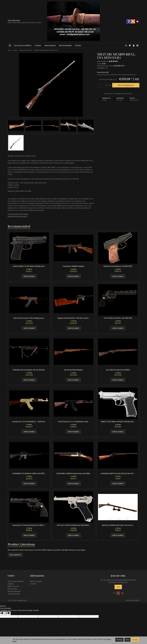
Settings (119, 640)
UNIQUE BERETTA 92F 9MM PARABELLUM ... (29, 266)
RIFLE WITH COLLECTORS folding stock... (29, 318)
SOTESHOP (136, 600)
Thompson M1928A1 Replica (73, 266)
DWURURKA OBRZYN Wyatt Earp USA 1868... (73, 473)
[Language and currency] (137, 46)
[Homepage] (73, 21)
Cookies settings (14, 594)
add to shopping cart (126, 85)
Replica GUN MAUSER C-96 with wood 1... (73, 318)
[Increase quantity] (99, 85)
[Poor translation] (7, 613)
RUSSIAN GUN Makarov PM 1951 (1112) (118, 266)
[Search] (126, 46)
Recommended (65, 45)
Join (118, 587)
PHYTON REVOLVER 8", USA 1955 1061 (118, 318)
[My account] (134, 46)
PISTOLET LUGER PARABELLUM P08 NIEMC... (73, 525)
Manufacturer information (17, 216)
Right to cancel (13, 586)
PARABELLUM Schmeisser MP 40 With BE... (29, 370)
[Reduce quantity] (106, 85)
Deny (127, 640)
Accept (135, 640)
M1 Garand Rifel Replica (73, 370)
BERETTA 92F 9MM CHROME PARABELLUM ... (118, 422)
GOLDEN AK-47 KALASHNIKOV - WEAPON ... (29, 422)
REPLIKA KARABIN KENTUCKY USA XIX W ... (118, 525)
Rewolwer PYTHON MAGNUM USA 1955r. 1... (29, 525)
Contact (38, 45)
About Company (36, 581)
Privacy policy (13, 589)
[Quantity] (102, 85)
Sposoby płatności (14, 591)
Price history (103, 72)
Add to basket (29, 276)
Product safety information (18, 214)
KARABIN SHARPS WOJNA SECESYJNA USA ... (118, 473)
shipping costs (22, 600)
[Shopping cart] (130, 46)
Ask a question (15, 555)
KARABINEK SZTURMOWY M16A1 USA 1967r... (29, 473)
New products (50, 45)
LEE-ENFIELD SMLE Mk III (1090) (118, 370)
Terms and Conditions (23, 45)
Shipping (11, 584)
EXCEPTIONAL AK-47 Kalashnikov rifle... (73, 422)
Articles (78, 45)
